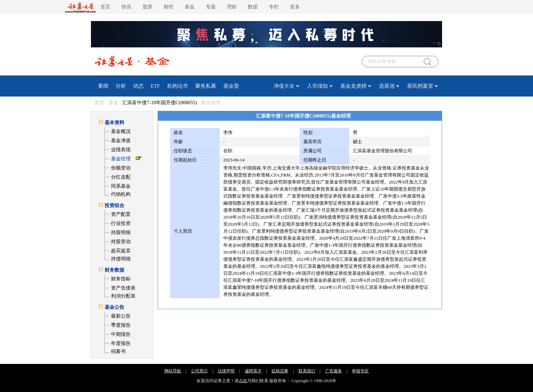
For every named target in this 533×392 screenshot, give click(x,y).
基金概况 (121, 131)
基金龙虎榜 (353, 86)
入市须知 (317, 86)
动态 (138, 86)
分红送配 (121, 177)
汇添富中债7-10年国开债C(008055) (159, 103)
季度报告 (121, 325)
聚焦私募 (206, 86)
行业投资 (121, 223)
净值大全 (284, 86)
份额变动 (121, 168)
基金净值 (121, 141)
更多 (295, 7)
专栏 (274, 7)
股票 (147, 7)
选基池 (387, 86)
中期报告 (121, 334)
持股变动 (121, 242)
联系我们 (307, 371)
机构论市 (178, 86)
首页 (105, 7)
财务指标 (121, 279)
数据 (253, 7)
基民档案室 (420, 86)
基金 (190, 7)
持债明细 (121, 259)
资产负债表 (123, 288)
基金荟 (231, 86)
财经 (169, 7)
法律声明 (226, 371)
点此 (243, 381)
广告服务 (334, 371)
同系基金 (121, 186)
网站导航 (173, 371)
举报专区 (360, 371)
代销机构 (121, 194)
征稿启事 (280, 371)
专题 (211, 7)
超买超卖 (121, 251)
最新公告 (121, 316)
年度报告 (121, 343)
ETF (155, 86)
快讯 (126, 7)
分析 (121, 86)
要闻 (103, 86)
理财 (232, 7)
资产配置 (121, 214)
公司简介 (199, 371)
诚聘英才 (253, 371)
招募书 (118, 351)
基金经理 (121, 159)
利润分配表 (123, 296)
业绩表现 (121, 150)
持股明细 (121, 232)
